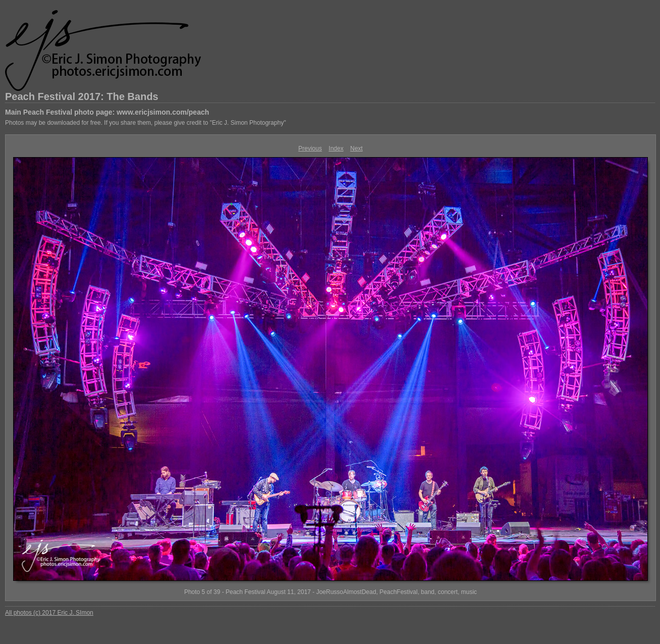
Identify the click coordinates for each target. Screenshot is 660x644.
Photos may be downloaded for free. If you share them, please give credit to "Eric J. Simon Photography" (145, 123)
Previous (310, 148)
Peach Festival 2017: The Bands (82, 96)
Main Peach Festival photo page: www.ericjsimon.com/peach (107, 112)
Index (336, 148)
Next (357, 148)
